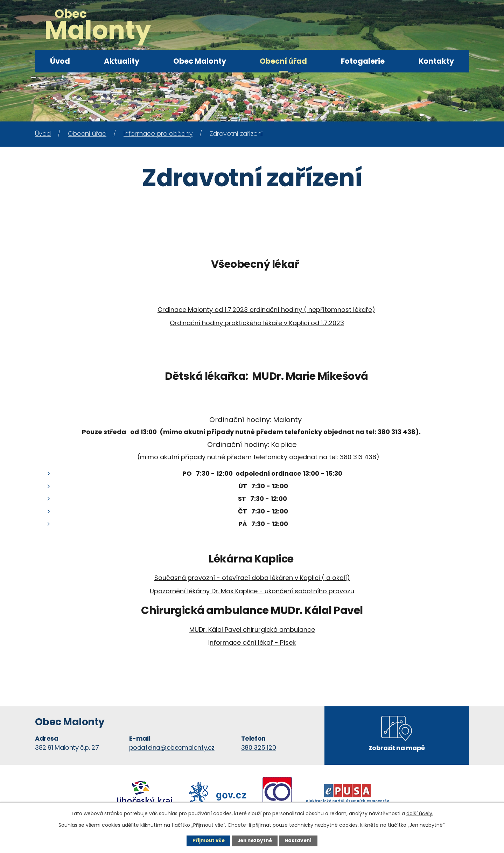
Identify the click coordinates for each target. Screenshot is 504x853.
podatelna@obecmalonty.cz (172, 747)
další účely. (420, 813)
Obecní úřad (283, 61)
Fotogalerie (363, 61)
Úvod (60, 61)
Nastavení (300, 841)
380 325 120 (259, 747)
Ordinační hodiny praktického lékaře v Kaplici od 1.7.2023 (257, 323)
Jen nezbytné (255, 841)
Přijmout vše (207, 841)
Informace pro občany (158, 134)
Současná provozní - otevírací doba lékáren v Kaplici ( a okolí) (252, 578)
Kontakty (436, 61)
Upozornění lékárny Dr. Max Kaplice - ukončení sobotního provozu (252, 591)
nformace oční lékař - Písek (253, 642)
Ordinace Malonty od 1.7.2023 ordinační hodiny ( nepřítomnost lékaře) (266, 310)
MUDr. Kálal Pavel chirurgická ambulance (252, 630)
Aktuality (122, 61)
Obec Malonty (200, 61)
